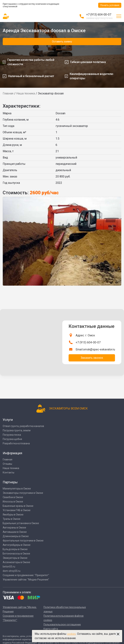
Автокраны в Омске (14, 528)
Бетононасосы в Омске (16, 554)
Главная (8, 93)
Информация (12, 453)
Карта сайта (51, 629)
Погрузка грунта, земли (17, 430)
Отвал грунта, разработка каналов (23, 426)
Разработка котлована (16, 443)
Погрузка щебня (12, 439)
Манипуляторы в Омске (17, 489)
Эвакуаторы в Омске (15, 558)
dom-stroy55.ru (12, 571)
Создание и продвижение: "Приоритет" (26, 575)
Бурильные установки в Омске (21, 523)
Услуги (8, 420)
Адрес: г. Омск (85, 335)
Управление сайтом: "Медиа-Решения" (26, 580)
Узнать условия (110, 5)
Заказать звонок (92, 358)
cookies (71, 634)
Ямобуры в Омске (13, 515)
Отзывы (7, 464)
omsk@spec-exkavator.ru (99, 349)
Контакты (8, 472)
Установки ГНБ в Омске (17, 510)
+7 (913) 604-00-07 (99, 15)
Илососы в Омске (13, 502)
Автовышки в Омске (15, 532)
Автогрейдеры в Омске (17, 545)
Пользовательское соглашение (62, 625)
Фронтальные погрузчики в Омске (23, 541)
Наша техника (26, 93)
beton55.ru (9, 567)
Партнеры (10, 482)
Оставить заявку (62, 42)
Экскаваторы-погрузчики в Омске (23, 493)
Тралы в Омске (12, 519)
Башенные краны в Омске (18, 506)
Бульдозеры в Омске (15, 549)
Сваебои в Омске (13, 497)
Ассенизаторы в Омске (16, 562)
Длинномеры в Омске (16, 536)
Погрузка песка (12, 435)
